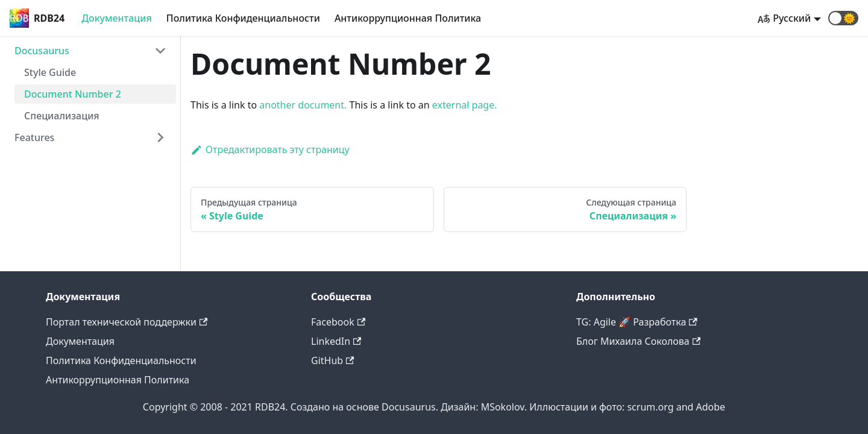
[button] (843, 18)
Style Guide (50, 72)
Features (34, 137)
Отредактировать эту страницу (270, 149)
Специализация (62, 116)
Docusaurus (42, 51)
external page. (465, 105)
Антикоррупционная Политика (408, 18)
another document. (303, 105)
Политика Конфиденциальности (243, 18)
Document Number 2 (73, 94)
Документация (117, 18)
